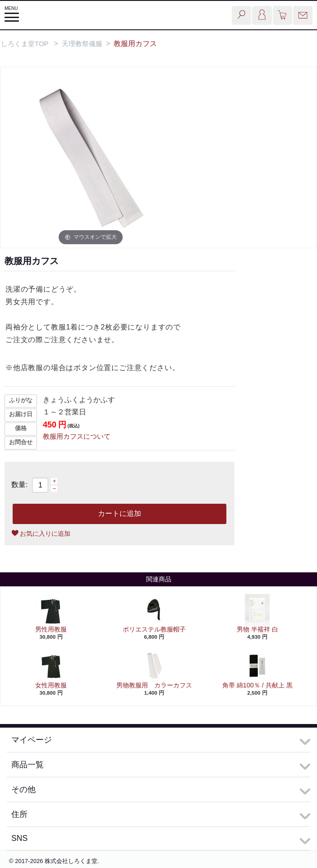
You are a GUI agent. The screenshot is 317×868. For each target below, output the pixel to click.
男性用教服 (51, 629)
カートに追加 (119, 513)
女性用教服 (51, 685)
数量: (19, 485)
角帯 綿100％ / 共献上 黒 (257, 685)
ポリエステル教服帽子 (154, 629)
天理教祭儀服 (82, 44)
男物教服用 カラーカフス (154, 685)
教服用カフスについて (77, 436)
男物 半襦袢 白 (257, 629)
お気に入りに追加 (45, 534)
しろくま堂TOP (25, 44)
